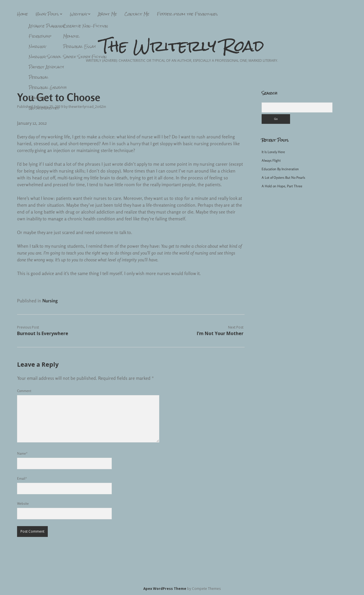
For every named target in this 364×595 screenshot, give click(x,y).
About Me (107, 14)
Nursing (50, 301)
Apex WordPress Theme (165, 589)
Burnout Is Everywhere (43, 333)
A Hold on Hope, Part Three (282, 186)
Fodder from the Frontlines (187, 14)
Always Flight (271, 160)
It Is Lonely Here (273, 152)
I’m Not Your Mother (220, 333)
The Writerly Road (182, 46)
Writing (78, 14)
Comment (24, 391)
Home (22, 14)
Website (23, 503)
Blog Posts (47, 14)
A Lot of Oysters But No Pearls (283, 178)
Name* (22, 453)
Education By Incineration (280, 169)
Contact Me (137, 14)
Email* (22, 478)
